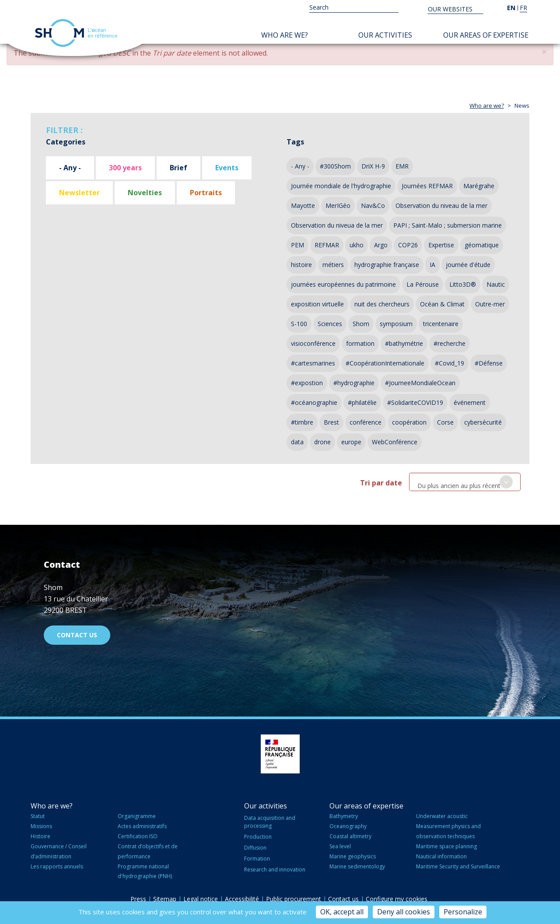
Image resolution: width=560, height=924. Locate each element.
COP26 (408, 245)
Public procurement (294, 899)
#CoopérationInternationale (385, 363)
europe (351, 442)
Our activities (385, 35)
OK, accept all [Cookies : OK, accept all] (342, 912)
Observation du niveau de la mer (441, 206)
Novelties (145, 193)
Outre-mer (490, 304)
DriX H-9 (373, 166)
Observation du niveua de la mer (337, 225)
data (297, 442)
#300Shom (335, 166)
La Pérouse (423, 284)
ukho (357, 245)
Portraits (206, 193)
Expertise (441, 245)
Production (258, 837)
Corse (445, 422)
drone (322, 442)
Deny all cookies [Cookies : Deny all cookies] (404, 912)
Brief (178, 168)
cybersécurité (483, 422)
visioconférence (313, 343)
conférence (366, 422)
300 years (125, 168)
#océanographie (314, 402)
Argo (381, 245)
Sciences (330, 324)
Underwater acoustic (442, 816)
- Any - (70, 168)
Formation (257, 859)
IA (432, 265)
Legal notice (201, 899)
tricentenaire (441, 324)
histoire (301, 265)
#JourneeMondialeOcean (420, 383)
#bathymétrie (404, 343)
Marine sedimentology (357, 866)
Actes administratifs (142, 826)
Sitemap (165, 899)
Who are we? (285, 35)
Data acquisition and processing (270, 822)
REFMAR (327, 245)
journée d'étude (468, 265)
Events (227, 168)
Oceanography (348, 826)
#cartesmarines (313, 363)
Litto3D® (463, 284)
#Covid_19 (450, 363)
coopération (409, 422)
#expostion (307, 383)
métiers (333, 265)
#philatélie (362, 402)
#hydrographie (354, 383)
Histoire (40, 836)
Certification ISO (138, 836)
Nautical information (441, 856)
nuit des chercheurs (382, 304)
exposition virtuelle (317, 304)
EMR (402, 166)
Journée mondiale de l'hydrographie (341, 186)
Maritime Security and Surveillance (458, 866)
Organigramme (137, 816)
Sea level (340, 846)
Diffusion (255, 848)
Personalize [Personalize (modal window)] (463, 912)
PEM (297, 245)
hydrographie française (387, 265)
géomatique (482, 245)
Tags (295, 142)
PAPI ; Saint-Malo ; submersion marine (448, 225)
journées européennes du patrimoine (343, 284)
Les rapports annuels (57, 866)
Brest (331, 422)
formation (360, 343)
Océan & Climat (442, 304)
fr (523, 8)
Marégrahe (479, 186)
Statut (38, 816)
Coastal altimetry (350, 836)
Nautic (496, 284)
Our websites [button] (451, 9)
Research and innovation (275, 870)
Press (138, 899)
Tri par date (381, 483)
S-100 (299, 324)
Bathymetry (344, 816)
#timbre (302, 422)
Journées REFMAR (427, 186)
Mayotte (303, 206)
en (511, 8)
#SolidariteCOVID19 (415, 402)
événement (470, 402)
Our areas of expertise (486, 35)
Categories (66, 142)
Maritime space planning (446, 846)
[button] (544, 52)
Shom (361, 324)
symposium (396, 324)
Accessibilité (242, 899)
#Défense (489, 363)
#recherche (450, 343)
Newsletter (79, 193)
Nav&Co (373, 206)
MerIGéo (338, 206)
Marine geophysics (353, 856)
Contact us (77, 635)
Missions (41, 826)
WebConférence (395, 442)
